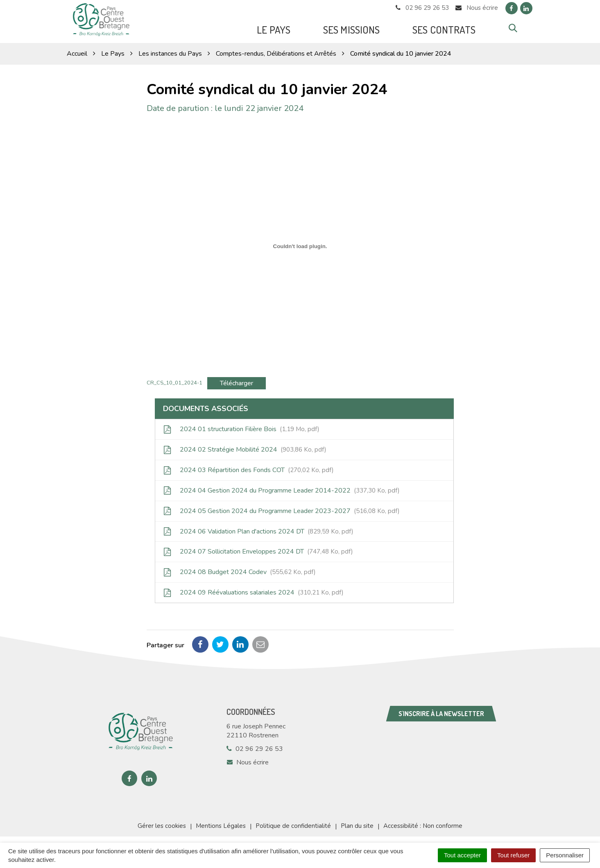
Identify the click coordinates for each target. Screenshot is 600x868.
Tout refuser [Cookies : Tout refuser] (513, 855)
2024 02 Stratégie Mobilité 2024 (245, 448)
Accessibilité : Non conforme (423, 824)
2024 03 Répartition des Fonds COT (249, 468)
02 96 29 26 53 (255, 747)
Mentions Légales (221, 824)
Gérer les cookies (162, 824)
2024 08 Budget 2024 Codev (240, 570)
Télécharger (237, 381)
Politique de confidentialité (293, 824)
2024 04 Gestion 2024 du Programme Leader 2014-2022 (282, 488)
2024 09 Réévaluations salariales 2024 (254, 590)
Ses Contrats (444, 29)
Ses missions (351, 29)
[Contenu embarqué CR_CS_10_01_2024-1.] (300, 244)
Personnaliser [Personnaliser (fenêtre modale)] (565, 855)
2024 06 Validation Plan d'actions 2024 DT (258, 529)
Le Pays (274, 29)
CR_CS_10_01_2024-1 (174, 380)
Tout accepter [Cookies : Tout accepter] (462, 855)
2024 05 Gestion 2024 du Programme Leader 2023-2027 (282, 509)
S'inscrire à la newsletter (441, 712)
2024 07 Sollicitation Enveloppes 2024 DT (258, 549)
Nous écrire (248, 760)
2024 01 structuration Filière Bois (241, 427)
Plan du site (357, 824)
